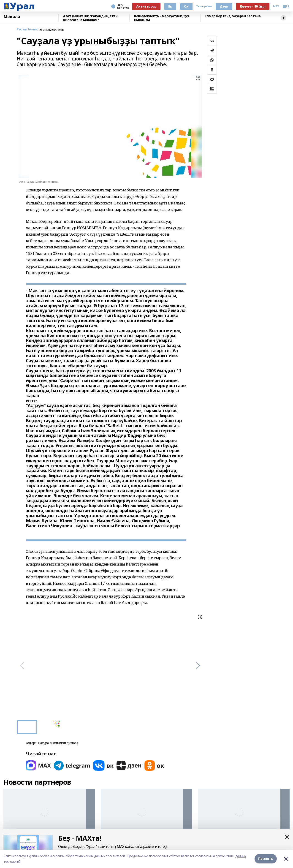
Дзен (224, 6)
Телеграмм (204, 6)
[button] (198, 666)
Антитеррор (146, 6)
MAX (276, 6)
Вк (170, 6)
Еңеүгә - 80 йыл (253, 6)
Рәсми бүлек (27, 29)
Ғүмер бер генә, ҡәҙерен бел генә (233, 16)
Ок (186, 6)
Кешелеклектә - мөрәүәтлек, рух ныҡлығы (161, 18)
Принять (266, 859)
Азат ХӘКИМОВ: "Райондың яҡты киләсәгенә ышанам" (91, 18)
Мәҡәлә (12, 17)
